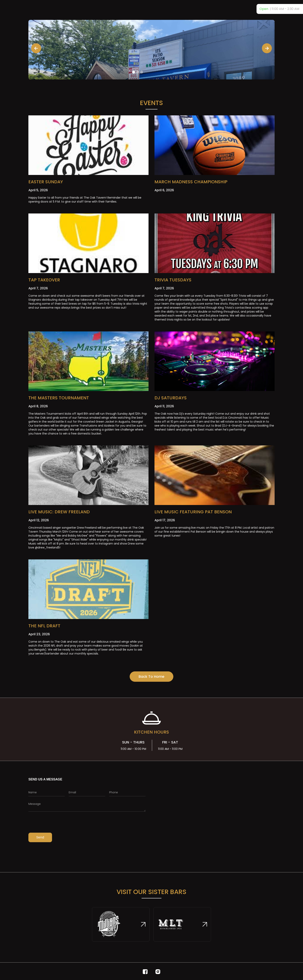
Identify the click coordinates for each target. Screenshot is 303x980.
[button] (36, 48)
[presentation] (59, 823)
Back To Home (151, 676)
